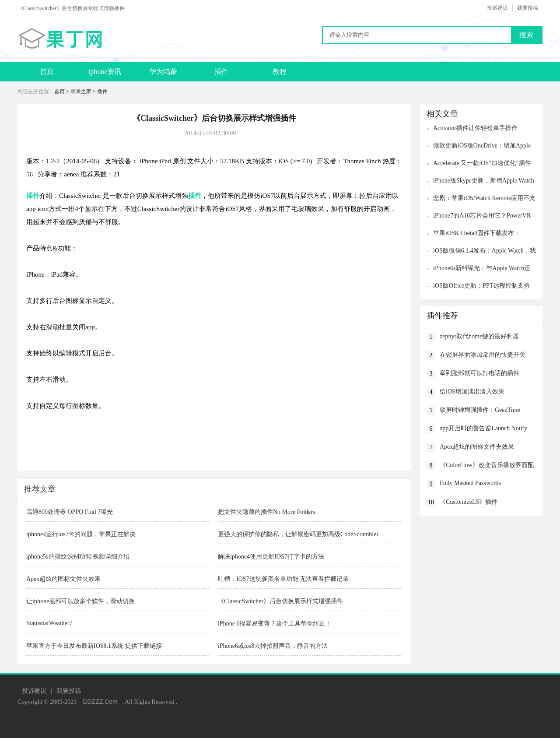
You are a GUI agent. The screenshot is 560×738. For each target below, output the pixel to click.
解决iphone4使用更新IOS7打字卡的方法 (271, 557)
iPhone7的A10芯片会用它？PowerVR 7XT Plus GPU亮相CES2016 (479, 216)
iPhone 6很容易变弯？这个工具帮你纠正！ (275, 624)
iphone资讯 (105, 72)
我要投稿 (528, 8)
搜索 (526, 35)
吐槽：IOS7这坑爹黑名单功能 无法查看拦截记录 (283, 579)
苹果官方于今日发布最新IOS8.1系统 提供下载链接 (94, 646)
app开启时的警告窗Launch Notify (483, 428)
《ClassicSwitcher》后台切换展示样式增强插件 (280, 601)
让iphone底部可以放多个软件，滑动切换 (80, 601)
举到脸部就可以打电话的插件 (479, 373)
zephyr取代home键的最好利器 (479, 336)
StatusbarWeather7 (49, 623)
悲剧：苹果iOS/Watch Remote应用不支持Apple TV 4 (481, 199)
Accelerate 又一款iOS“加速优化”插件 (482, 163)
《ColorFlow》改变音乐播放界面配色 (487, 466)
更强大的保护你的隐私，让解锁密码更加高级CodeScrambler (298, 534)
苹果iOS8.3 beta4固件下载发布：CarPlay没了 (473, 234)
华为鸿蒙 (163, 72)
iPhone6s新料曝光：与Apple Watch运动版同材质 (478, 269)
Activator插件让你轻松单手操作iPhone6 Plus (472, 129)
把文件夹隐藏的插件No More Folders (266, 512)
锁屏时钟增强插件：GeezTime (480, 410)
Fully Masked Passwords (470, 483)
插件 (221, 72)
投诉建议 (497, 8)
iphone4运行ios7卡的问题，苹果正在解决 (81, 534)
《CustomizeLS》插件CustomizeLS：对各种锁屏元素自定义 (487, 503)
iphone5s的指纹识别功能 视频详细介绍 (78, 557)
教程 (280, 72)
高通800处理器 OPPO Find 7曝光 (70, 512)
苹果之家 (81, 91)
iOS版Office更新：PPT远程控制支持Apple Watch (478, 286)
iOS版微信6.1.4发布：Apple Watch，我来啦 (481, 251)
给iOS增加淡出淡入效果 (472, 392)
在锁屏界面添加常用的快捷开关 (483, 355)
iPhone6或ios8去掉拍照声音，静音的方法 (273, 646)
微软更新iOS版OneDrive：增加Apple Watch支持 (479, 146)
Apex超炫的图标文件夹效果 (63, 579)
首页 (47, 72)
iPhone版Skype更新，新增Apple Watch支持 (480, 181)
